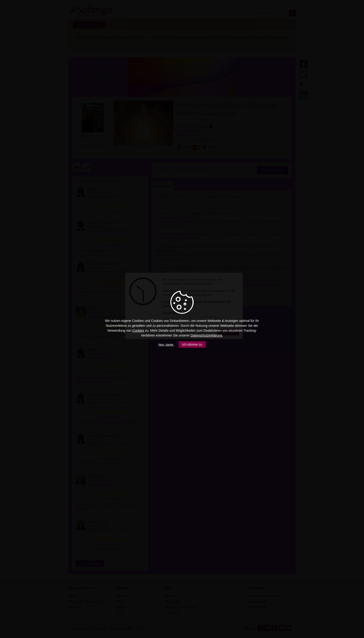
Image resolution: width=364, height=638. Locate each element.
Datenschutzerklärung (206, 335)
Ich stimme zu (192, 344)
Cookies (138, 331)
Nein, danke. (166, 345)
